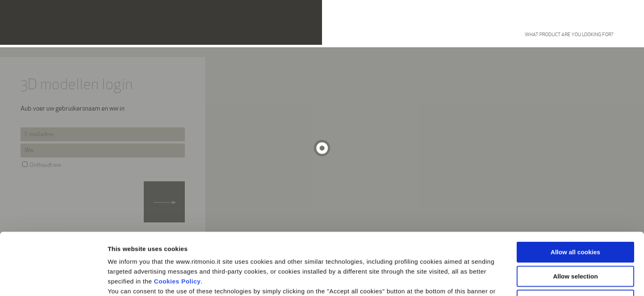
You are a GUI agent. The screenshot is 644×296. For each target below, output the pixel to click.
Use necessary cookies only (575, 242)
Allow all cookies (576, 194)
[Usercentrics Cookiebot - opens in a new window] (53, 280)
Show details (431, 280)
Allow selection (575, 218)
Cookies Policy (177, 223)
